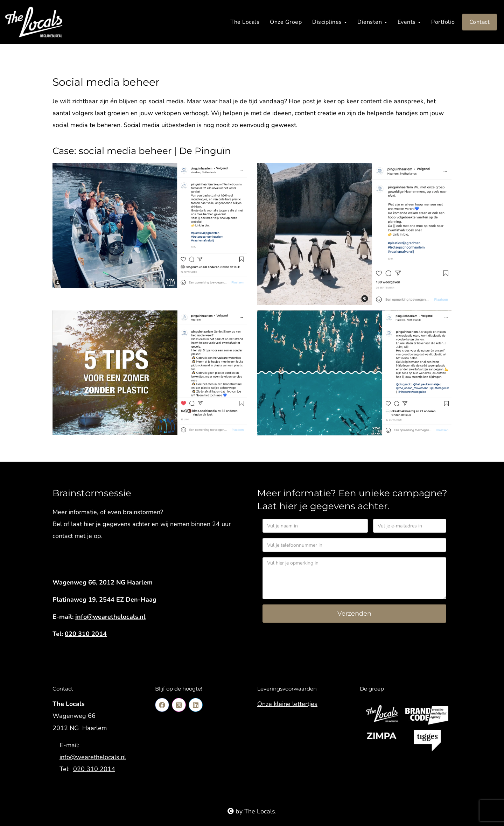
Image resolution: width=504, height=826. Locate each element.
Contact (480, 22)
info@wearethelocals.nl (110, 617)
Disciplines (330, 22)
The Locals (245, 22)
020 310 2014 (86, 634)
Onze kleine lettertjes (287, 704)
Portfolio (443, 22)
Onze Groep (286, 22)
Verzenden (354, 614)
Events (409, 22)
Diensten (372, 22)
